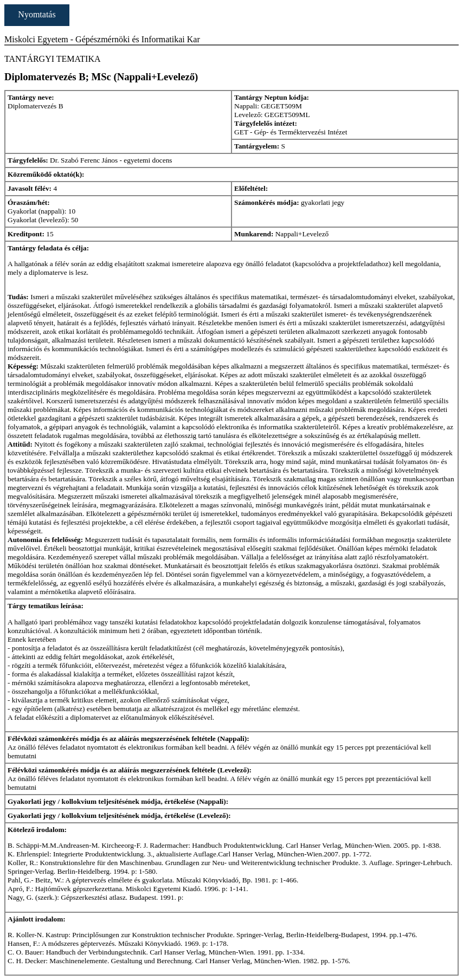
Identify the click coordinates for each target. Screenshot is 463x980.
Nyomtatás (37, 14)
